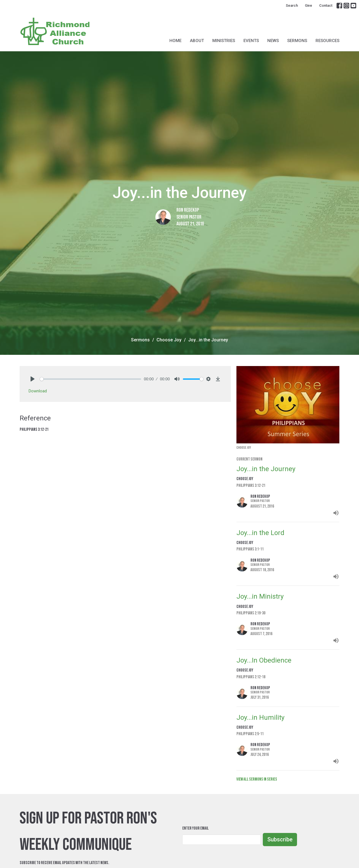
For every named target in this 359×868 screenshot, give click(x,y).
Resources (327, 41)
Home (175, 41)
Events (251, 41)
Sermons (297, 41)
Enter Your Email (195, 828)
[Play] (33, 379)
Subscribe (280, 839)
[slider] (90, 379)
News (273, 41)
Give (309, 5)
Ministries (224, 41)
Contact (326, 5)
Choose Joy (169, 340)
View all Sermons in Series (257, 779)
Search (292, 5)
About (197, 41)
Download (38, 391)
